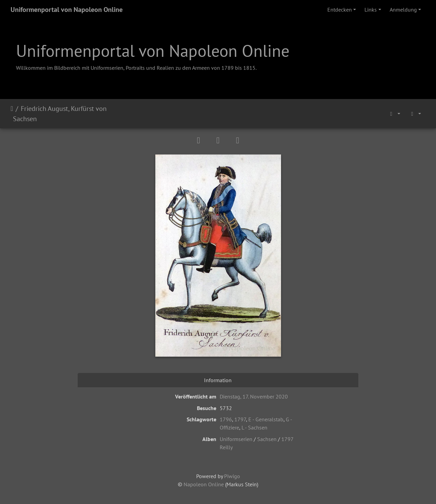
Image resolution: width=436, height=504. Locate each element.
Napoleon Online (204, 484)
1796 (226, 419)
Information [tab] (218, 380)
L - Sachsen (254, 427)
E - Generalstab (266, 419)
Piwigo (232, 476)
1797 (240, 419)
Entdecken (340, 10)
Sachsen (267, 439)
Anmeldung (403, 10)
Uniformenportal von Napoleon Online (67, 10)
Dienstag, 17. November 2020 (254, 396)
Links (371, 10)
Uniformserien (236, 439)
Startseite (12, 114)
